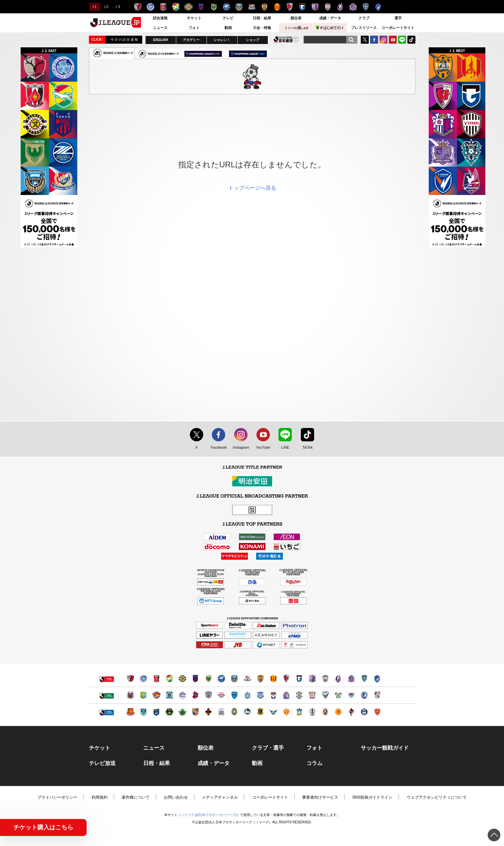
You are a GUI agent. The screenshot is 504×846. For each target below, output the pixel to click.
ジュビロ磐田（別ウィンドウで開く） (299, 695)
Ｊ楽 (296, 28)
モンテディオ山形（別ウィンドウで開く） (182, 695)
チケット (194, 18)
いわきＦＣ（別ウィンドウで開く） (195, 695)
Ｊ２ (105, 7)
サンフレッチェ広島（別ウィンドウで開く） (351, 678)
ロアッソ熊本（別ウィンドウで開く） (351, 712)
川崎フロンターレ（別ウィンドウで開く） (234, 678)
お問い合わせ (176, 797)
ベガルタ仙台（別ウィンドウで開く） (156, 695)
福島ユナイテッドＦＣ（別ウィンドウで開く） (130, 712)
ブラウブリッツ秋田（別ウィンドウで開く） (169, 695)
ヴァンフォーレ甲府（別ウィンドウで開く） (260, 695)
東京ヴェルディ (214, 7)
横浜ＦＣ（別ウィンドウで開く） (234, 695)
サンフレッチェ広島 (353, 7)
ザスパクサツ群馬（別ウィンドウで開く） (156, 712)
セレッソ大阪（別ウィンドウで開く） (312, 678)
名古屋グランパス (277, 7)
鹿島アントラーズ (138, 7)
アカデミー (191, 40)
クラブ (364, 18)
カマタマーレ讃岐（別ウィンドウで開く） (299, 712)
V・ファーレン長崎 (378, 7)
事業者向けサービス (320, 797)
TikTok (411, 40)
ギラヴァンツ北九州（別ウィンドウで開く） (338, 712)
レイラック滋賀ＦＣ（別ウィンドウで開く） (234, 712)
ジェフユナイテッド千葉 (176, 7)
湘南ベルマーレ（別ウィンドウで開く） (247, 695)
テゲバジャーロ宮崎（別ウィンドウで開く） (377, 695)
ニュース (160, 28)
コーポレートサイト (398, 28)
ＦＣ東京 (201, 7)
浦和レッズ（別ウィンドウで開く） (156, 678)
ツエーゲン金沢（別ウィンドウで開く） (208, 712)
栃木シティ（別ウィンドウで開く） (208, 695)
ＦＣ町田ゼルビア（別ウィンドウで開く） (221, 678)
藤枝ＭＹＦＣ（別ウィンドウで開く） (312, 695)
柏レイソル (188, 7)
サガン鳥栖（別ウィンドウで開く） (351, 695)
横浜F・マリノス (252, 7)
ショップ (252, 40)
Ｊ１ (94, 7)
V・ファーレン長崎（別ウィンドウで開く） (377, 678)
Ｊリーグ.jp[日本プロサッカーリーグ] (209, 815)
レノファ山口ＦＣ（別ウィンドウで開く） (286, 712)
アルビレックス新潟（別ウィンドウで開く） (273, 695)
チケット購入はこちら (43, 827)
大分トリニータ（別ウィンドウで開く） (364, 695)
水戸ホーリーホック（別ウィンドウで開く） (143, 678)
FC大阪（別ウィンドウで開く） (247, 712)
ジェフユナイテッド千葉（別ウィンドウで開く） (169, 678)
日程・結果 (262, 18)
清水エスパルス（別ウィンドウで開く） (260, 678)
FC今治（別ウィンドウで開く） (338, 695)
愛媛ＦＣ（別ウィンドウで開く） (312, 712)
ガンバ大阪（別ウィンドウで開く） (299, 678)
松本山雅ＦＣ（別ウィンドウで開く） (182, 712)
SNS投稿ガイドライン (373, 797)
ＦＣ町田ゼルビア (226, 7)
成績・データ (330, 18)
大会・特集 (262, 28)
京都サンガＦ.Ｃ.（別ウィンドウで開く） (286, 678)
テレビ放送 (102, 763)
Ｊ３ (117, 7)
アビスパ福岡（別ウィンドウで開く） (364, 678)
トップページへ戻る (252, 188)
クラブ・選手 (268, 748)
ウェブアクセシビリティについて (437, 797)
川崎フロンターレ (239, 7)
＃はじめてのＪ (330, 27)
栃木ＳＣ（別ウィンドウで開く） (143, 712)
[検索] (351, 40)
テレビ (228, 18)
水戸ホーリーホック (150, 7)
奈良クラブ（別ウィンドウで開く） (260, 712)
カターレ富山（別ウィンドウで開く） (286, 695)
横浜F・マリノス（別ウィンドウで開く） (247, 678)
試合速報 (160, 18)
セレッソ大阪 (315, 7)
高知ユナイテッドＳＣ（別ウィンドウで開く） (325, 712)
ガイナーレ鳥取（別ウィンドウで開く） (273, 712)
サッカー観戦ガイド (385, 748)
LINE (402, 40)
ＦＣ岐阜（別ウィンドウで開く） (221, 712)
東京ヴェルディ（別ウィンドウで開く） (208, 678)
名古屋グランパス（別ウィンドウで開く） (273, 678)
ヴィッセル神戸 (328, 7)
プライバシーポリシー (57, 797)
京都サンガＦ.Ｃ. (290, 7)
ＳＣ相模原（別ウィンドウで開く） (169, 712)
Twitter (365, 40)
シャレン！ (222, 40)
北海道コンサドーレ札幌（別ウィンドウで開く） (130, 695)
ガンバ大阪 (302, 7)
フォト (194, 28)
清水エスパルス (264, 7)
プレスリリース (364, 28)
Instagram (383, 40)
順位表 (296, 18)
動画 (228, 28)
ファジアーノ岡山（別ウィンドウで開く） (338, 678)
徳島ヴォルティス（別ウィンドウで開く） (325, 695)
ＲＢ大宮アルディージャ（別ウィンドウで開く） (221, 695)
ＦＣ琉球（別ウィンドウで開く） (377, 712)
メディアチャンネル (220, 797)
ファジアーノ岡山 (340, 7)
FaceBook (374, 40)
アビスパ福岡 (366, 7)
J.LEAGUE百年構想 (286, 39)
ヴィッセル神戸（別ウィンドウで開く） (325, 678)
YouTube (393, 40)
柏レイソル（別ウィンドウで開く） (182, 678)
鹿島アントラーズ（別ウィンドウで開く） (130, 678)
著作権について (136, 797)
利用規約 (100, 797)
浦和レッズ (163, 7)
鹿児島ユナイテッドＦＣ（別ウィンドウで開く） (364, 712)
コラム (314, 763)
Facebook (217, 448)
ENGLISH (161, 40)
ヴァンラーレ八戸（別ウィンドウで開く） (143, 695)
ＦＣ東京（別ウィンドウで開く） (195, 678)
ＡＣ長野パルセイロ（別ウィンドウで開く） (195, 712)
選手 (398, 18)
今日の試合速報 (125, 39)
